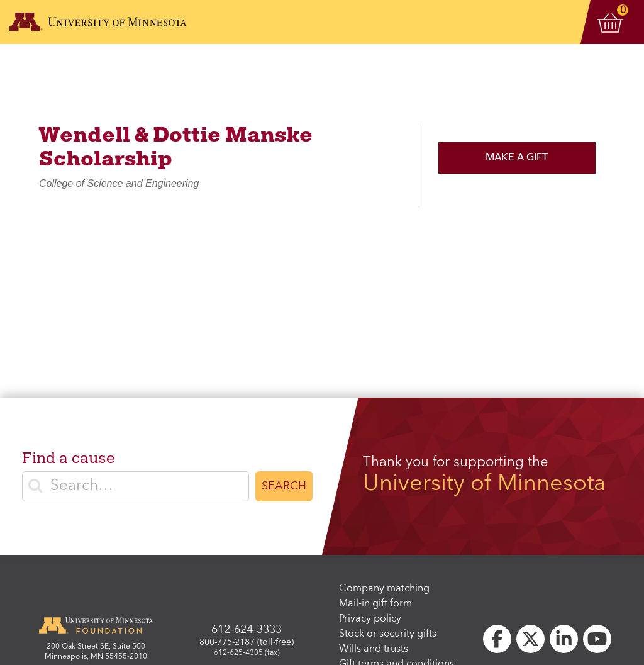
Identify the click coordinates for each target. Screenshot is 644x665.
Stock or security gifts (388, 634)
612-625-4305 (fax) (247, 653)
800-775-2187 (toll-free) (247, 642)
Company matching (384, 589)
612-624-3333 (247, 630)
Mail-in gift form (375, 604)
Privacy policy (370, 619)
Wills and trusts (374, 649)
